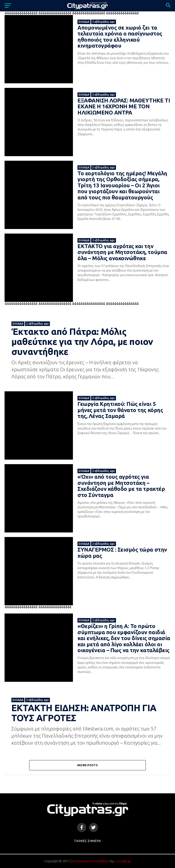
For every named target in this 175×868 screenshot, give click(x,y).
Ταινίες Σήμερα (87, 841)
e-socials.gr (123, 861)
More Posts (87, 765)
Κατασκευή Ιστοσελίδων (91, 861)
